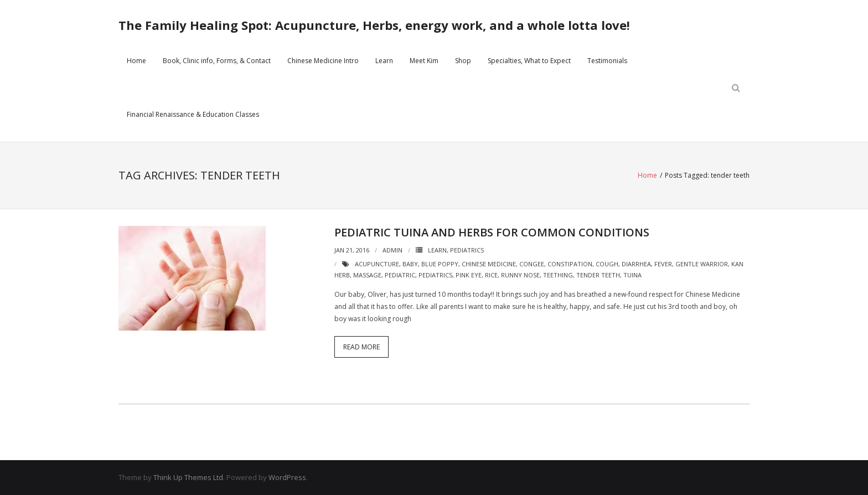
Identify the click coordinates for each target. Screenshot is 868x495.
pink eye (469, 275)
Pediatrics (467, 250)
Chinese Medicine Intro (323, 61)
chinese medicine (489, 264)
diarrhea (636, 264)
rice (491, 275)
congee (532, 264)
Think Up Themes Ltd (188, 477)
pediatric (400, 275)
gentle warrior (702, 264)
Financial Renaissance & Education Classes (193, 114)
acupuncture (377, 264)
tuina (632, 275)
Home (136, 61)
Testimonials (607, 61)
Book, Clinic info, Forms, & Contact (217, 61)
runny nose (520, 275)
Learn (384, 61)
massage (367, 275)
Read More (361, 347)
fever (663, 264)
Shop (463, 61)
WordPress (287, 477)
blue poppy (440, 264)
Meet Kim (424, 61)
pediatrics (435, 275)
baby (410, 264)
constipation (570, 264)
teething (558, 275)
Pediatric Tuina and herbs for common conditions (492, 232)
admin (392, 250)
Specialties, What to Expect (529, 61)
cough (607, 264)
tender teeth (598, 275)
